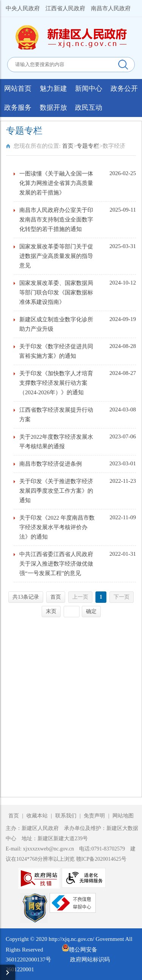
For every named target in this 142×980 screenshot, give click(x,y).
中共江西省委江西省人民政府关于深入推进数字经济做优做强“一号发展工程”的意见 (56, 564)
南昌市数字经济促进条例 (51, 464)
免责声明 (95, 816)
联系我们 (66, 816)
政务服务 (18, 107)
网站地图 (123, 816)
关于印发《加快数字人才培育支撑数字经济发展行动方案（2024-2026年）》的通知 (56, 383)
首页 (68, 146)
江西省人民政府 (65, 8)
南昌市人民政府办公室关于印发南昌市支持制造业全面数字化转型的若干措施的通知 (56, 220)
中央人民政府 (23, 8)
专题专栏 (88, 146)
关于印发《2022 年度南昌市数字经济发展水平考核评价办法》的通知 (57, 527)
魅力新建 (53, 89)
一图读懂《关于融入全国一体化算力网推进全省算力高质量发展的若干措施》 (56, 183)
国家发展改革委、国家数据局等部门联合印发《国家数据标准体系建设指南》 (56, 292)
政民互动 (89, 107)
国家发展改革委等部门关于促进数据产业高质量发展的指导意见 (56, 256)
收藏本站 (38, 816)
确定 (91, 611)
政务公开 (124, 89)
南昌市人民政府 (111, 8)
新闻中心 (89, 89)
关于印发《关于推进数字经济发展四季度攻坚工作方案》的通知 (56, 491)
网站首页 (18, 89)
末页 (51, 611)
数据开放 (53, 107)
